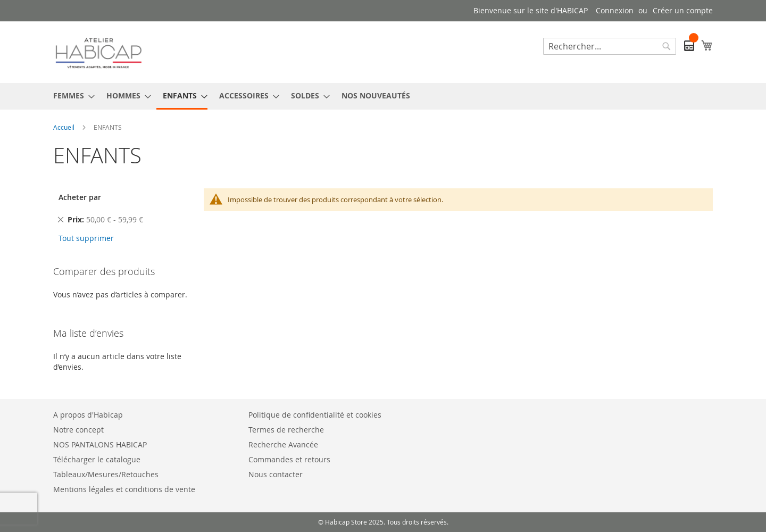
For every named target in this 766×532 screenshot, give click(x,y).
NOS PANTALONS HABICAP (100, 444)
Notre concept (78, 430)
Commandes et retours (289, 459)
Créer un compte (683, 10)
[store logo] (98, 52)
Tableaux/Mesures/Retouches (106, 474)
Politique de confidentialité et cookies (315, 415)
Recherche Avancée (283, 444)
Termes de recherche (286, 430)
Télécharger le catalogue (97, 459)
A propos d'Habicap (88, 415)
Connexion (615, 10)
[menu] (383, 96)
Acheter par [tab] (80, 197)
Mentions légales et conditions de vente (124, 489)
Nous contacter (276, 474)
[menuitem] (71, 95)
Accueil (65, 127)
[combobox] (610, 46)
